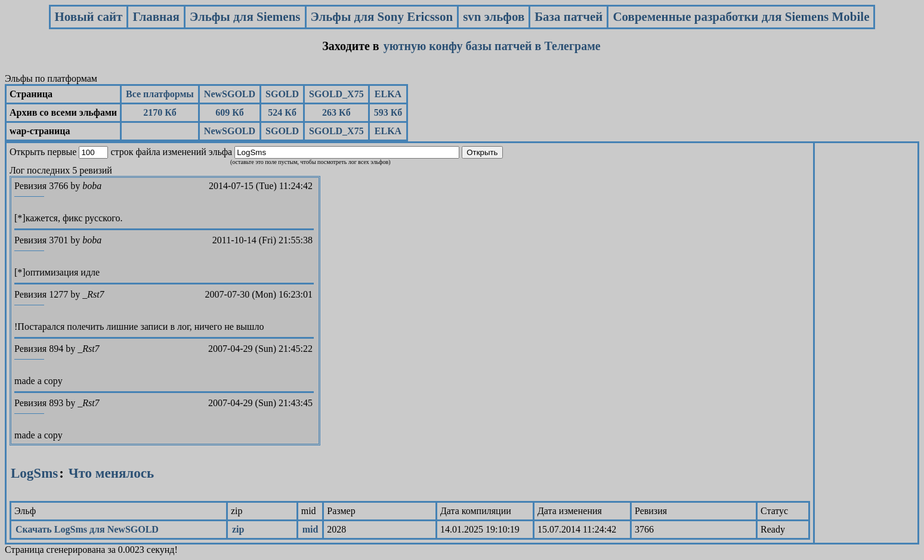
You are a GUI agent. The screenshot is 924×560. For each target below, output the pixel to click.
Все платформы (160, 94)
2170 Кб (160, 112)
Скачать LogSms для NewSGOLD (87, 529)
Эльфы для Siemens (245, 17)
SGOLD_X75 (336, 94)
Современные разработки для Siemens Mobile (741, 17)
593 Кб (388, 112)
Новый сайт (89, 17)
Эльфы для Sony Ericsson (382, 17)
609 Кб (230, 112)
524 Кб (282, 112)
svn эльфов (494, 17)
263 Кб (336, 112)
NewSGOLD (230, 94)
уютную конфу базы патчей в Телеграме (492, 46)
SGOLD (282, 94)
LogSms (34, 473)
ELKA (388, 94)
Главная (156, 17)
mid (310, 529)
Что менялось (111, 473)
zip (238, 529)
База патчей (568, 17)
